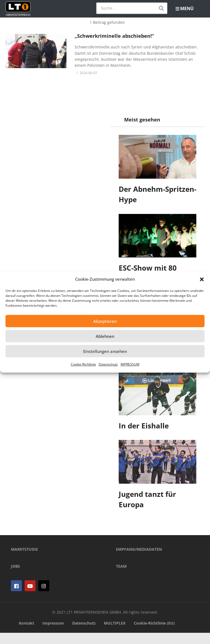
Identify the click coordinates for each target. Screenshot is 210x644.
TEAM (121, 577)
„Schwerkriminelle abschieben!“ (114, 36)
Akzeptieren (105, 321)
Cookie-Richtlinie (83, 364)
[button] (202, 279)
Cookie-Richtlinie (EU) (154, 635)
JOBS (15, 577)
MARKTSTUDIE (24, 560)
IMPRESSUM (130, 364)
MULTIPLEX (115, 635)
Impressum (53, 635)
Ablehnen (105, 336)
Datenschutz (108, 364)
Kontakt (27, 635)
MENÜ (185, 8)
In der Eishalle (144, 426)
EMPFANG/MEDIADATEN (139, 560)
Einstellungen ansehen (105, 351)
